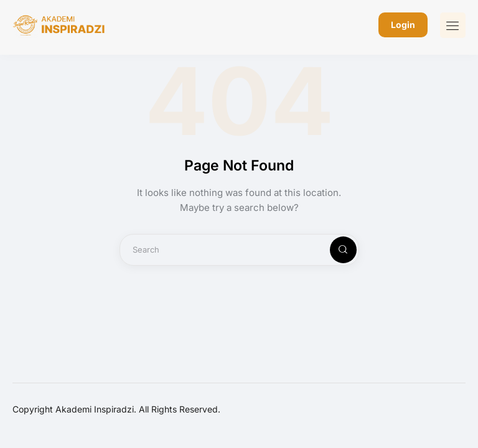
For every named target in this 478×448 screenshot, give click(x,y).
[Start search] (333, 250)
